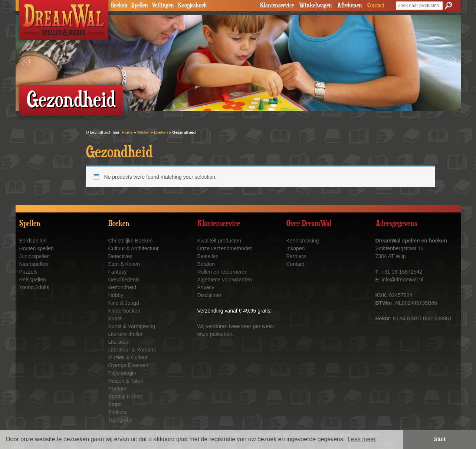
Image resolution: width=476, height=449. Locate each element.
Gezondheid (122, 287)
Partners (296, 256)
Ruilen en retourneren (222, 272)
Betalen (206, 264)
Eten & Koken (124, 264)
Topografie (120, 420)
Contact (376, 6)
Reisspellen (33, 280)
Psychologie (122, 373)
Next (451, 61)
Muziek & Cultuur (128, 357)
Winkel (143, 132)
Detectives (120, 256)
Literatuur (119, 342)
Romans (118, 389)
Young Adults (34, 287)
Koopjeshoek (192, 6)
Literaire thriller (126, 334)
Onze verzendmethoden (225, 248)
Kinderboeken (124, 311)
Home (127, 132)
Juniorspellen (35, 256)
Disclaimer (209, 295)
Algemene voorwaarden (225, 280)
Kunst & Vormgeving (132, 326)
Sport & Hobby (125, 396)
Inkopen (296, 248)
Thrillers (118, 412)
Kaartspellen (34, 264)
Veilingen (163, 6)
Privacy (206, 287)
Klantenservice (277, 6)
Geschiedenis (124, 280)
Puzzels (28, 272)
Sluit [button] (440, 439)
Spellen (140, 6)
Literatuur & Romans (132, 350)
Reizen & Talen (126, 381)
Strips (115, 404)
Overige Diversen (128, 365)
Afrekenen (350, 6)
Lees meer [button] (362, 439)
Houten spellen (37, 248)
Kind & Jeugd (124, 303)
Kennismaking (303, 241)
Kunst (115, 318)
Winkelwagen (316, 6)
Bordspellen (33, 241)
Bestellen (208, 256)
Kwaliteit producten (219, 241)
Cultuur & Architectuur (134, 248)
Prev (25, 61)
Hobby (116, 295)
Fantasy (118, 272)
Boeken (119, 6)
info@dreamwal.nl (403, 280)
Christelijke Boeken (131, 241)
